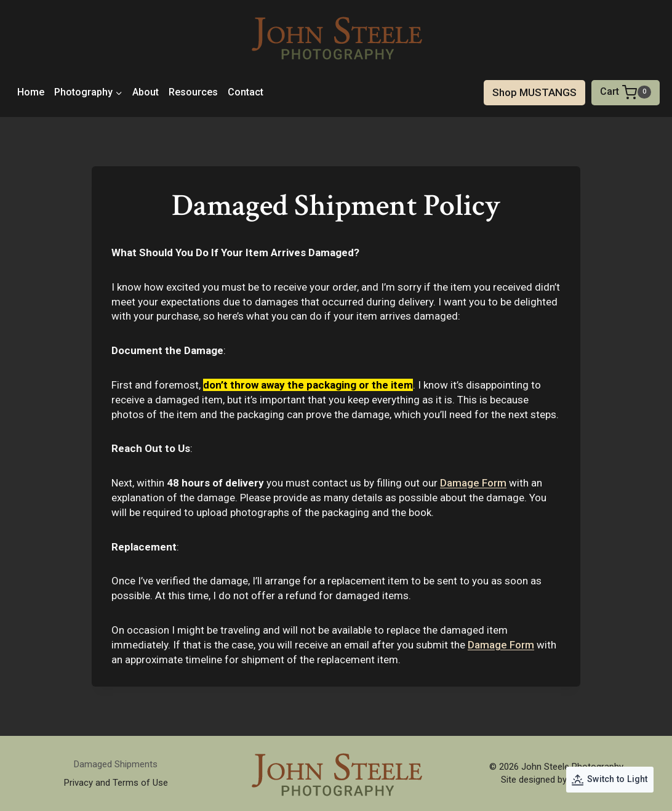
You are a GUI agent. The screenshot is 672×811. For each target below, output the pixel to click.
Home (31, 92)
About (146, 92)
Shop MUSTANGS (534, 92)
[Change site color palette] (610, 780)
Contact (246, 92)
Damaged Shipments (116, 764)
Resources (193, 92)
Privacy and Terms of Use (116, 783)
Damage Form (473, 483)
